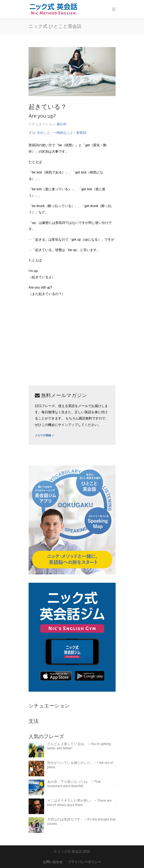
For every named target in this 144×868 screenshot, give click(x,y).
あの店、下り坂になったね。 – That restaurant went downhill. (74, 784)
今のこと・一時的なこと (55, 133)
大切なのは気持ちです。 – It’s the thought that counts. (81, 822)
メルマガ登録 (44, 435)
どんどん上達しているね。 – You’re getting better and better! (79, 746)
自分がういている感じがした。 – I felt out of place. (80, 765)
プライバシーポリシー (85, 862)
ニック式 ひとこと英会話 (55, 26)
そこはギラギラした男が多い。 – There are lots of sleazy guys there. (79, 803)
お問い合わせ (53, 862)
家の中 (62, 124)
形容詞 (81, 133)
